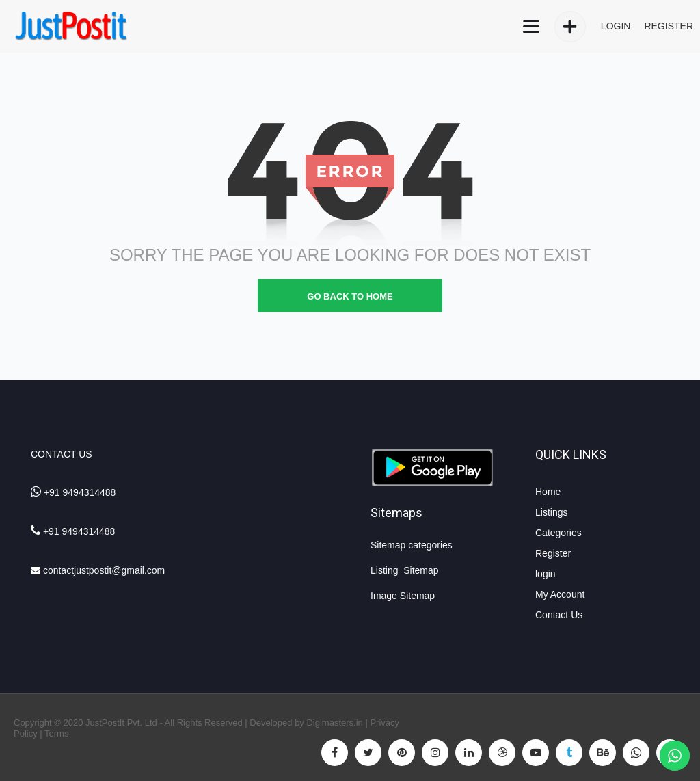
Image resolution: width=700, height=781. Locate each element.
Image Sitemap (403, 596)
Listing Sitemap (406, 570)
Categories (558, 533)
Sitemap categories (412, 545)
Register (553, 553)
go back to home (350, 296)
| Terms (53, 733)
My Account (560, 594)
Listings (551, 512)
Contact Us (559, 615)
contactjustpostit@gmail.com (104, 570)
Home (548, 492)
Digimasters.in (334, 723)
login (546, 574)
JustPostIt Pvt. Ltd (121, 723)
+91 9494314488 (80, 492)
